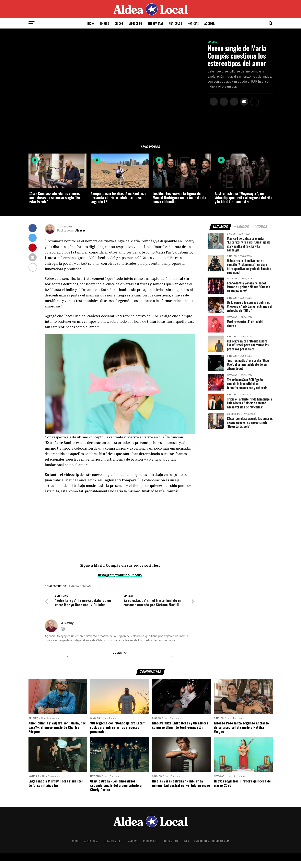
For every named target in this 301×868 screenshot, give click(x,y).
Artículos (175, 23)
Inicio (90, 23)
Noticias (193, 23)
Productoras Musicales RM (212, 848)
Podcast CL (150, 848)
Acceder (210, 23)
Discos (119, 23)
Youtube (123, 576)
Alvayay (80, 231)
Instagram (105, 576)
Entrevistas (156, 23)
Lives (186, 848)
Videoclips (136, 23)
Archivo (133, 848)
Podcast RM (170, 848)
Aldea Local (92, 848)
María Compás (80, 587)
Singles (104, 23)
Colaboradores (114, 848)
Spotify (138, 576)
